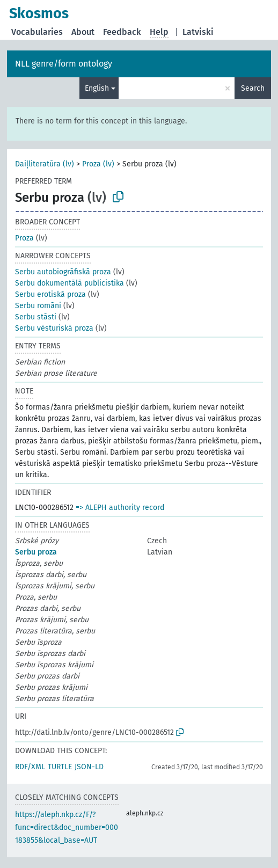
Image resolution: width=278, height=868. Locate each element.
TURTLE (60, 767)
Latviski (198, 32)
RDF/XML (30, 767)
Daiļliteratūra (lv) (45, 164)
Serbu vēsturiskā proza (54, 328)
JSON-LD (89, 767)
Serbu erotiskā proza (50, 294)
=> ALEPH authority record (120, 508)
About (83, 32)
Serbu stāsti (36, 317)
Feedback (122, 32)
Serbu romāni (38, 306)
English (97, 88)
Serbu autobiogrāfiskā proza (63, 272)
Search (253, 88)
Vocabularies (37, 32)
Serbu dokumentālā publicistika (69, 283)
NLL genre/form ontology (64, 64)
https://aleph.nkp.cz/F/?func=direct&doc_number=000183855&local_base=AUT (67, 827)
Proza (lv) (98, 164)
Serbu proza (36, 552)
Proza (24, 238)
